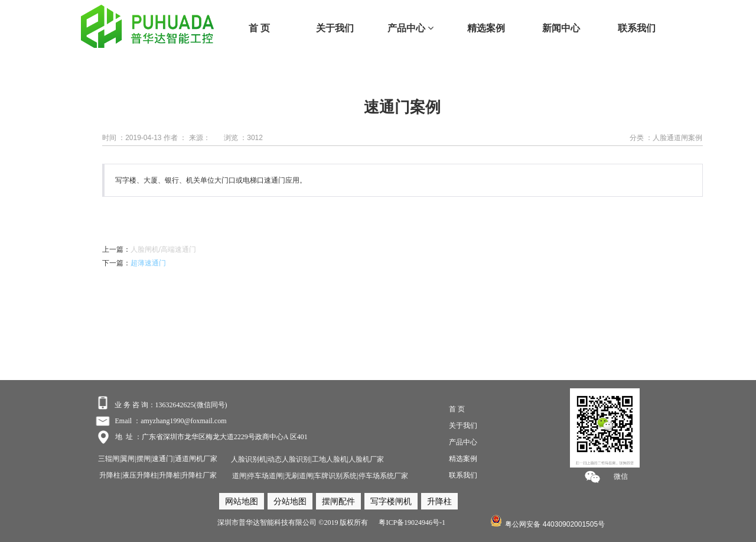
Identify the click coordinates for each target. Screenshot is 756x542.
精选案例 (486, 28)
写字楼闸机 (391, 501)
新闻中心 (561, 28)
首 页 (259, 28)
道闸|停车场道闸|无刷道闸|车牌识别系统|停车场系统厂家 (320, 476)
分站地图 (290, 501)
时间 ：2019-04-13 (132, 138)
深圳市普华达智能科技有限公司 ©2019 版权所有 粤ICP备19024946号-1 (331, 522)
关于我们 (335, 28)
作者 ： (175, 138)
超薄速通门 (148, 263)
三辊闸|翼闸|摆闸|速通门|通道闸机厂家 (158, 459)
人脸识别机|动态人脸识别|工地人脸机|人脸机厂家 (307, 459)
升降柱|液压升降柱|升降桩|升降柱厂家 (158, 475)
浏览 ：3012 (243, 138)
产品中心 (410, 28)
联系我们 (637, 28)
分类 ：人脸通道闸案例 (666, 138)
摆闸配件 (338, 501)
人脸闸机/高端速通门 (163, 249)
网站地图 (242, 501)
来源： (200, 138)
